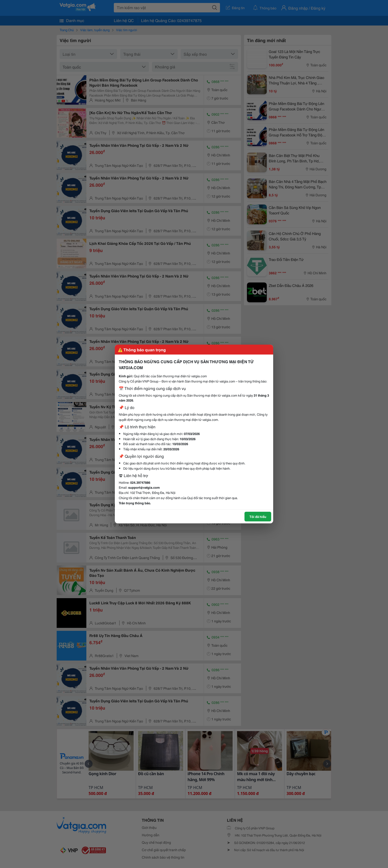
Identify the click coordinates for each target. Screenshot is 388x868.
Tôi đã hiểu (258, 516)
